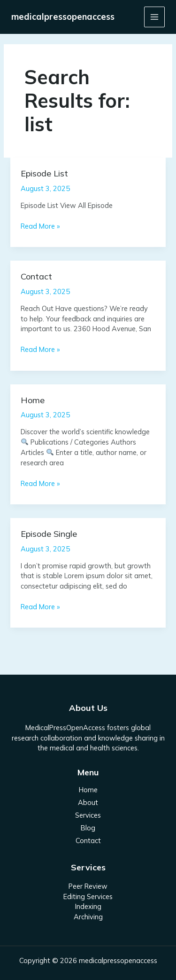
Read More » (40, 226)
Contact (36, 276)
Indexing (88, 906)
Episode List (44, 173)
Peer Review (88, 886)
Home (33, 400)
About (88, 802)
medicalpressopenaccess (63, 17)
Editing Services (88, 896)
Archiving (88, 917)
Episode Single (49, 534)
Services (88, 815)
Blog (88, 828)
